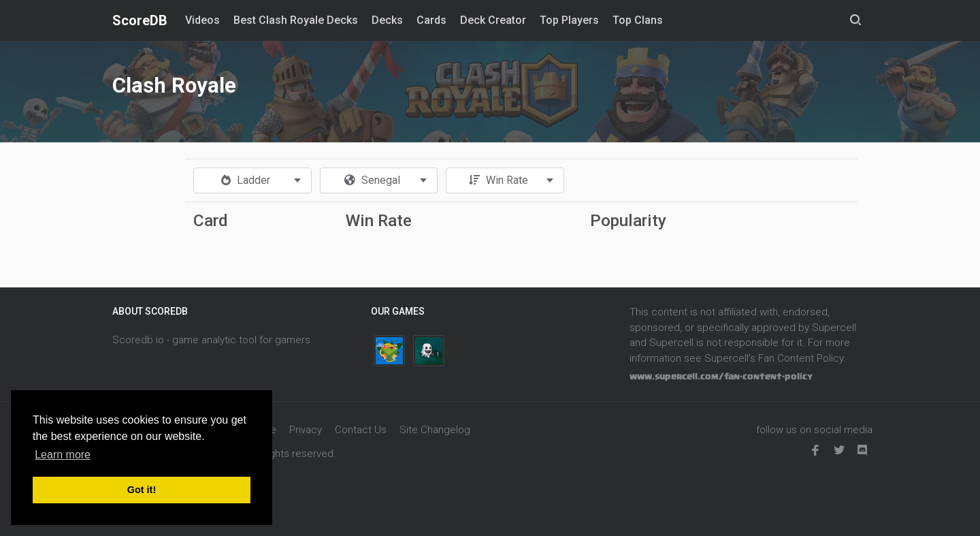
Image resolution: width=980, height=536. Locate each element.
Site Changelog (435, 430)
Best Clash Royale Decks (296, 20)
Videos (202, 20)
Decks (387, 20)
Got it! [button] (142, 490)
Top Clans (638, 20)
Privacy (306, 430)
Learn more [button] (63, 455)
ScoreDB (140, 20)
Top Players (569, 20)
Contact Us (361, 430)
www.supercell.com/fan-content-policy (721, 377)
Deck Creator (493, 20)
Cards (431, 20)
